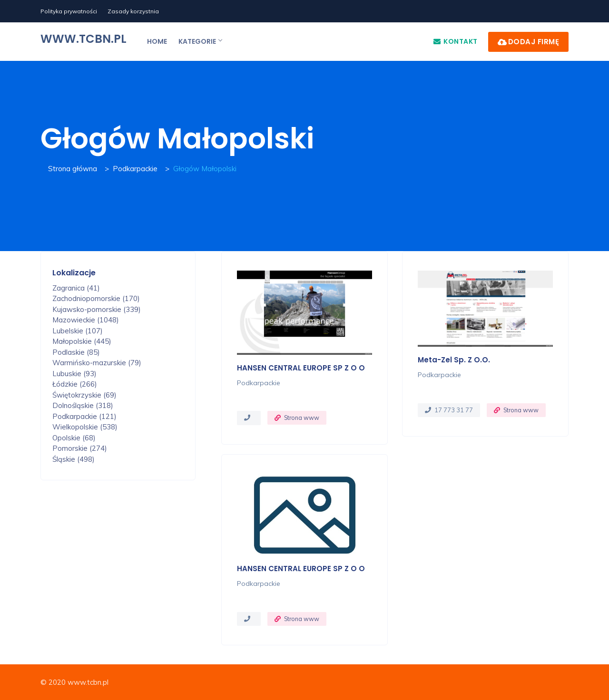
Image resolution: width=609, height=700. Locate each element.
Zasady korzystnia (133, 11)
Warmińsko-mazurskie (97, 363)
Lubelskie (78, 331)
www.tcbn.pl (83, 39)
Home (157, 41)
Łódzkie (75, 384)
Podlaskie (76, 352)
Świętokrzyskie (84, 395)
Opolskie (74, 438)
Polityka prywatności (69, 11)
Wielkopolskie (85, 427)
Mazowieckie (86, 320)
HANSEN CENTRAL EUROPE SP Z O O (301, 368)
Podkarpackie (135, 169)
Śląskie (74, 459)
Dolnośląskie (83, 405)
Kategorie (200, 41)
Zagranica (76, 288)
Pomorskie (80, 448)
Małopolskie (82, 341)
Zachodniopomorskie (96, 298)
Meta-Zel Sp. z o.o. (454, 360)
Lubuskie (74, 374)
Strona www (302, 418)
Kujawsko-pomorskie (97, 309)
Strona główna (73, 169)
